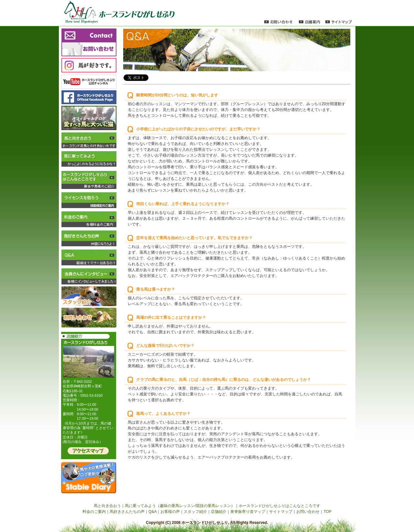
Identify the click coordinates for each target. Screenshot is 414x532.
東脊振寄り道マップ (248, 512)
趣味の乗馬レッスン (177, 506)
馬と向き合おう (107, 506)
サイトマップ (281, 512)
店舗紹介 (219, 512)
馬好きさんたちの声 (127, 512)
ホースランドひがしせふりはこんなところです (279, 506)
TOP (327, 512)
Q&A (153, 512)
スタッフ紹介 (195, 512)
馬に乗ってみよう (140, 506)
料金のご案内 (94, 512)
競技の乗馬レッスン (213, 506)
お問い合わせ (308, 512)
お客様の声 (170, 512)
